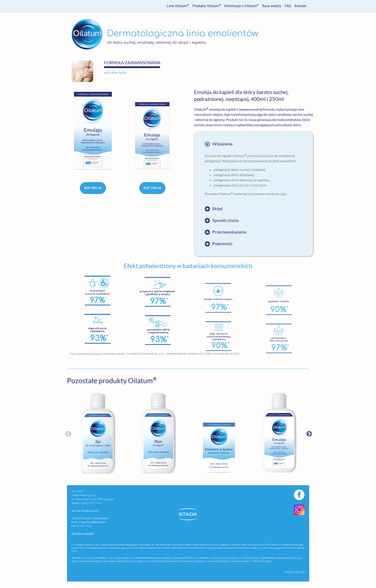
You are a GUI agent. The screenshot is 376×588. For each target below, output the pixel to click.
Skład (261, 209)
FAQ (288, 6)
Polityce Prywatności (262, 561)
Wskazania (266, 144)
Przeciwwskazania (272, 232)
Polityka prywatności (83, 533)
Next (312, 433)
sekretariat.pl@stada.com (85, 511)
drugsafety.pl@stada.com (92, 522)
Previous (61, 433)
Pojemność (266, 244)
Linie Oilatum (178, 6)
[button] (297, 144)
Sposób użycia (269, 220)
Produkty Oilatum (207, 6)
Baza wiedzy (272, 6)
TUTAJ (74, 551)
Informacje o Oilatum (242, 6)
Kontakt (300, 6)
